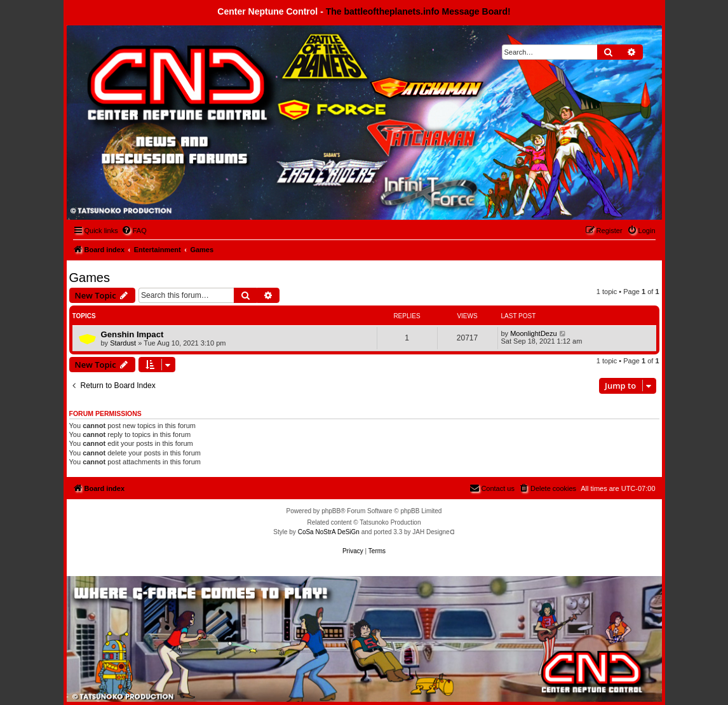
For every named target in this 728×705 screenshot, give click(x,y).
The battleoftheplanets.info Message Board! (418, 11)
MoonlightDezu (533, 333)
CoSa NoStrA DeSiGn (329, 532)
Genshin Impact (132, 334)
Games (90, 278)
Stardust (123, 343)
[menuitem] (134, 231)
